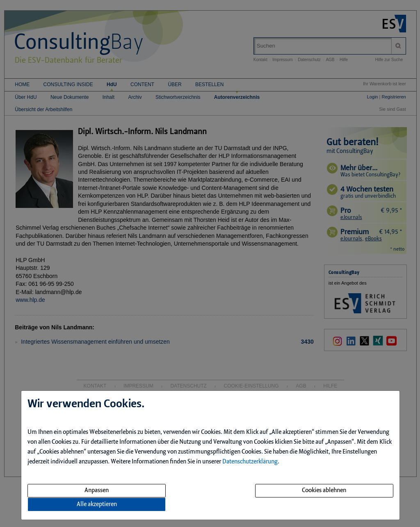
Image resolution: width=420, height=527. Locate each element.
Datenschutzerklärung (250, 462)
